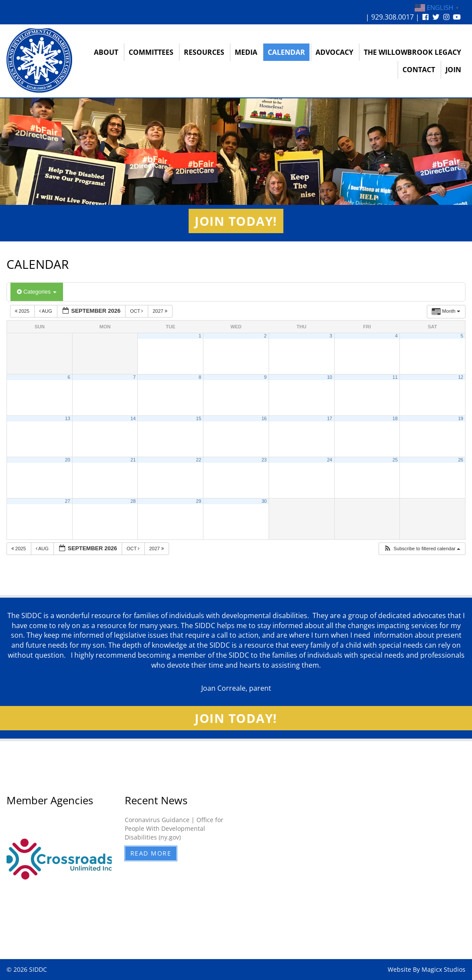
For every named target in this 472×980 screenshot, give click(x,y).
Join (453, 70)
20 (68, 460)
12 (461, 377)
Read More (151, 853)
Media (246, 52)
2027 (161, 311)
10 (329, 377)
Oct (137, 311)
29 (199, 501)
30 (264, 501)
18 (395, 418)
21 (133, 460)
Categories (37, 292)
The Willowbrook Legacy (412, 52)
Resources (204, 52)
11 (395, 377)
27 (68, 501)
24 (329, 460)
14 (133, 418)
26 (461, 460)
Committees (151, 52)
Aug (46, 311)
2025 (23, 311)
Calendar (286, 52)
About (106, 52)
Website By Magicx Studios (427, 969)
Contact (419, 70)
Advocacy (334, 52)
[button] (422, 549)
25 (395, 460)
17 (329, 418)
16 (264, 418)
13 (68, 418)
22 (199, 460)
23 (264, 460)
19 (461, 418)
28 (133, 501)
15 (199, 418)
